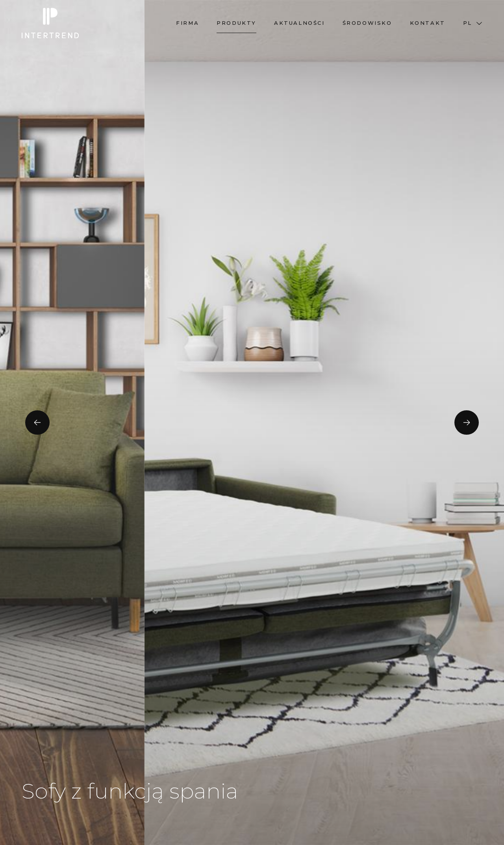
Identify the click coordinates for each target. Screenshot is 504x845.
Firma (187, 23)
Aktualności (299, 23)
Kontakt (428, 23)
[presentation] (37, 422)
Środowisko (367, 23)
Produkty (236, 23)
